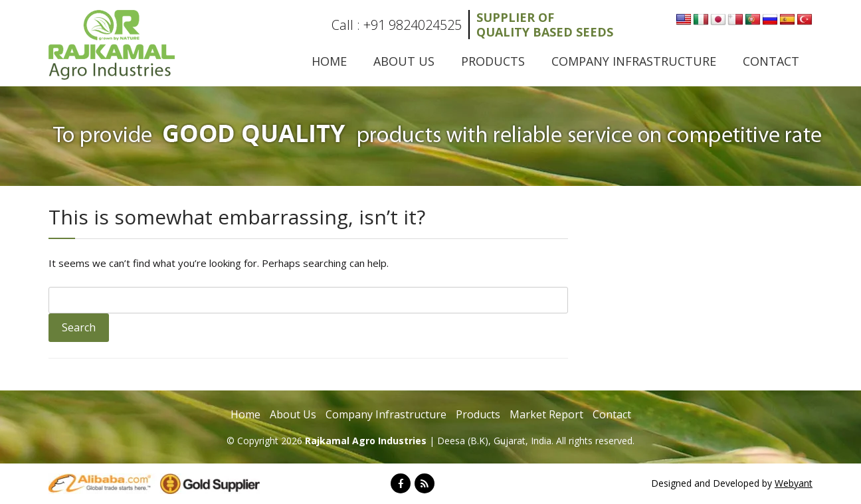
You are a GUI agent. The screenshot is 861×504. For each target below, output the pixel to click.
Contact (771, 61)
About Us (404, 61)
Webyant (794, 483)
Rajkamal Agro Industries (367, 441)
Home (329, 61)
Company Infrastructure (634, 61)
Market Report (546, 414)
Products (493, 61)
